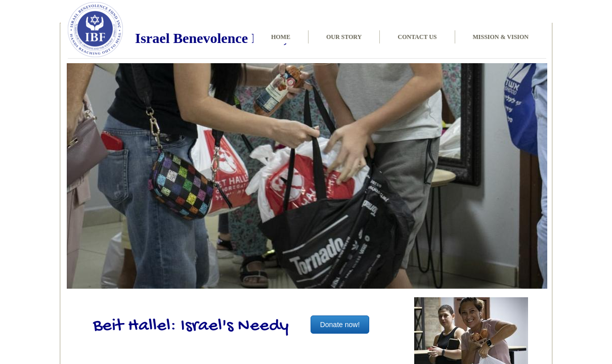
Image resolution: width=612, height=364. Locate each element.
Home (281, 37)
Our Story (344, 37)
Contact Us (417, 37)
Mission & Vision (501, 37)
